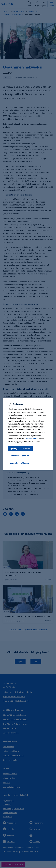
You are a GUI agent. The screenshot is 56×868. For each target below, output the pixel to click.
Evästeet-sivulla (32, 439)
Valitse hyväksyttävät (19, 456)
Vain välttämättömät (19, 463)
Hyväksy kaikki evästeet (20, 449)
